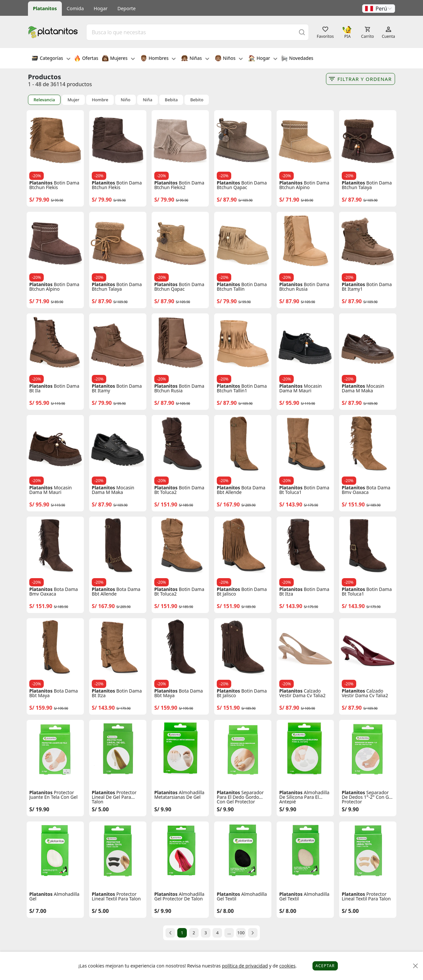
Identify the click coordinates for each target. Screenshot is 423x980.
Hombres (158, 59)
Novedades (297, 59)
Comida (75, 8)
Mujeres (118, 59)
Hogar (101, 8)
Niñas (195, 59)
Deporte (126, 8)
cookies (287, 966)
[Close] (416, 966)
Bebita (171, 100)
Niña (148, 100)
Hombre (100, 100)
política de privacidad (245, 966)
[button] (379, 9)
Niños (229, 59)
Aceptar (325, 966)
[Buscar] (302, 32)
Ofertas (86, 59)
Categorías (51, 59)
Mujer (73, 100)
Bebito (197, 100)
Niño (125, 100)
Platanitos (45, 8)
